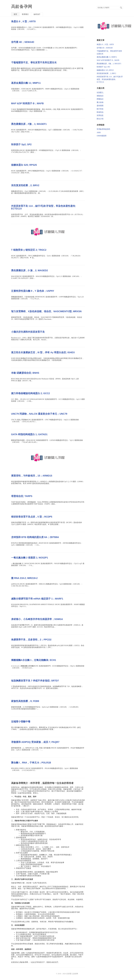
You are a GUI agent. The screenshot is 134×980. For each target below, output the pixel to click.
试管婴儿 (100, 93)
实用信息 (100, 115)
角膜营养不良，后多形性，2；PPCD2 (31, 640)
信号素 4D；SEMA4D (23, 42)
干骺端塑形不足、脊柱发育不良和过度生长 (34, 62)
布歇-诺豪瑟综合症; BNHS (25, 373)
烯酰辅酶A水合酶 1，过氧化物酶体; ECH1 (34, 660)
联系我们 (25, 14)
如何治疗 (37, 14)
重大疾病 (100, 102)
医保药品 (100, 112)
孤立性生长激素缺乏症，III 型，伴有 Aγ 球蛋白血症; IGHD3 (43, 352)
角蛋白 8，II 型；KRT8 (23, 21)
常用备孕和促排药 (103, 129)
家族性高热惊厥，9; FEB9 (25, 701)
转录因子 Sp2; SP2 (21, 144)
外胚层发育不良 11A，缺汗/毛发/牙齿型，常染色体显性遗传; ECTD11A (110, 79)
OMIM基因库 (102, 136)
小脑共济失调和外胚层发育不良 (28, 332)
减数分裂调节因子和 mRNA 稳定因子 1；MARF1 (37, 599)
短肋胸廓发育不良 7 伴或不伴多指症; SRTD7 (35, 681)
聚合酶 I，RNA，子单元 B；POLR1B (31, 763)
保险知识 (100, 96)
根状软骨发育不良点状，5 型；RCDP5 (32, 517)
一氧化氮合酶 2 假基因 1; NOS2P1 (30, 558)
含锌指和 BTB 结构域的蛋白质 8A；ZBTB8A (35, 537)
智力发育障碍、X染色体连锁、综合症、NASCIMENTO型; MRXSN (46, 311)
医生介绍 (100, 119)
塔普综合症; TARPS (22, 496)
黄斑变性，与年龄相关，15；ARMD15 (32, 476)
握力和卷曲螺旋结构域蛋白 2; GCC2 (31, 393)
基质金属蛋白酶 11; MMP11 (26, 83)
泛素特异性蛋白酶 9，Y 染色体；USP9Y (33, 291)
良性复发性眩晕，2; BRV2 (25, 185)
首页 (15, 14)
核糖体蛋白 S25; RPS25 (24, 165)
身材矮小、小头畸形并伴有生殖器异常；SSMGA (37, 619)
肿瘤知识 (100, 99)
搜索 (121, 8)
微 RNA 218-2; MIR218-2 (24, 578)
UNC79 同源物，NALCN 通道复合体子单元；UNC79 (39, 414)
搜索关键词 (97, 6)
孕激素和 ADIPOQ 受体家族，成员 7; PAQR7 (35, 742)
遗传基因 (100, 106)
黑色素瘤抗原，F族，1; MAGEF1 (29, 124)
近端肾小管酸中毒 (21, 722)
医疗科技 (100, 109)
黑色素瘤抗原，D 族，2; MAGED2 (30, 270)
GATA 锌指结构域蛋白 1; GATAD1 (29, 434)
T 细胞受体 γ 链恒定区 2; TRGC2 (29, 250)
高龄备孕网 (22, 7)
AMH (99, 133)
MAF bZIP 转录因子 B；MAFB (27, 103)
